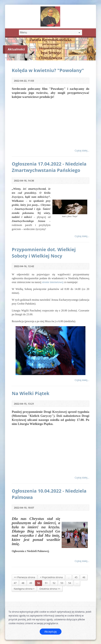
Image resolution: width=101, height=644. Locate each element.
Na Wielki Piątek (31, 393)
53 (62, 583)
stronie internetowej (53, 282)
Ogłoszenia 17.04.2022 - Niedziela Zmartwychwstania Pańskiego (49, 167)
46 (84, 577)
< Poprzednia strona (51, 577)
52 (54, 583)
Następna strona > (24, 589)
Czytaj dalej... (82, 151)
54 (70, 583)
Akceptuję (51, 632)
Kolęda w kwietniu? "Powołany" (48, 70)
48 (23, 583)
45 (76, 577)
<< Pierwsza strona (24, 577)
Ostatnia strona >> (50, 589)
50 (39, 583)
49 (31, 583)
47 (15, 583)
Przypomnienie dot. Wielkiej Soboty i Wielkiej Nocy (44, 253)
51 (46, 583)
